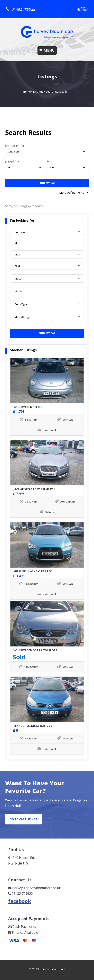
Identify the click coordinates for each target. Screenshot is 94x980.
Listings (38, 92)
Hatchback (50, 430)
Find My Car (47, 183)
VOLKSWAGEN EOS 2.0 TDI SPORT (35, 650)
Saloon (50, 512)
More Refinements (74, 193)
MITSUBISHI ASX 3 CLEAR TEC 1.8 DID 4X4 (40, 571)
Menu (47, 50)
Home (27, 92)
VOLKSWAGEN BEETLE (28, 407)
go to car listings (23, 819)
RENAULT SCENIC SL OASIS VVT (34, 726)
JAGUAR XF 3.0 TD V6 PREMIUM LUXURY (39, 489)
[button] (47, 152)
